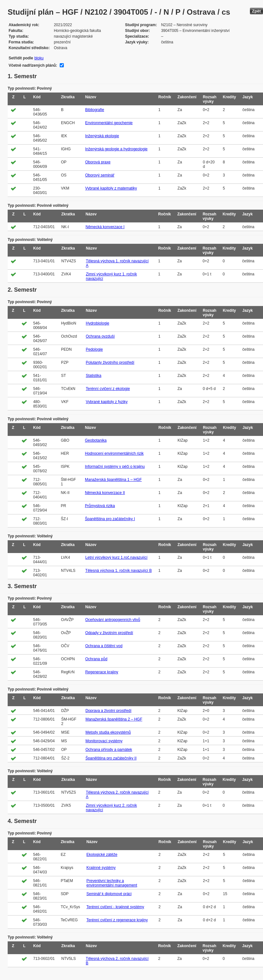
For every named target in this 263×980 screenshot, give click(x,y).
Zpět (256, 11)
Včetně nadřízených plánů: (33, 65)
